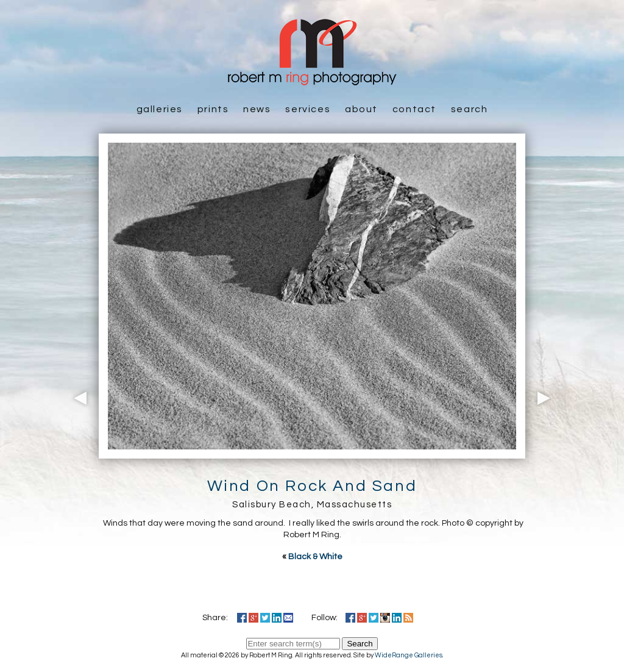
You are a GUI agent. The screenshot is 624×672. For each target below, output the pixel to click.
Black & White (315, 557)
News (257, 109)
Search (470, 109)
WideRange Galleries (409, 655)
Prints (213, 109)
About (361, 109)
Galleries (160, 109)
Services (308, 109)
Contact (414, 109)
